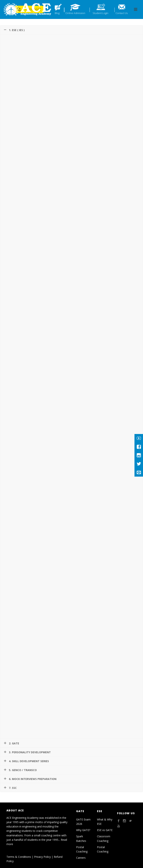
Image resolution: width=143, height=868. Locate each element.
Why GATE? (83, 830)
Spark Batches (81, 838)
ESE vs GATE (105, 830)
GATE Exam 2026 (83, 822)
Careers (81, 858)
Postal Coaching (82, 849)
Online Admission (75, 13)
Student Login (100, 13)
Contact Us (122, 13)
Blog (57, 13)
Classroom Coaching (104, 838)
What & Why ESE (105, 822)
